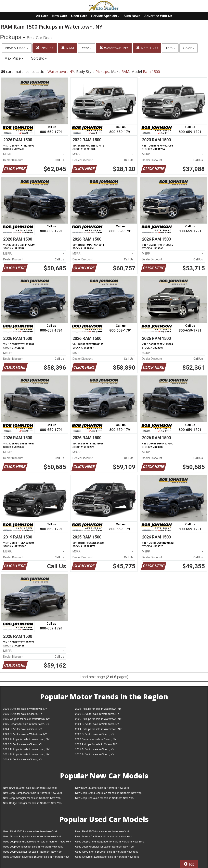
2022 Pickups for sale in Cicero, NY (96, 744)
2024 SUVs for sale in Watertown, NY (97, 724)
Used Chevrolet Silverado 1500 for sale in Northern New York (36, 858)
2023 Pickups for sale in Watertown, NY (26, 739)
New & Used (17, 48)
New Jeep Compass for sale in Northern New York (32, 793)
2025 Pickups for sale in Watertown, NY (98, 719)
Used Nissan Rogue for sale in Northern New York (32, 836)
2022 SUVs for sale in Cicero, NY (23, 744)
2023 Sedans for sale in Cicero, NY (96, 739)
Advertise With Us (158, 16)
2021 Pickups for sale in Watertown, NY (26, 754)
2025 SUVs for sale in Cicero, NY (23, 714)
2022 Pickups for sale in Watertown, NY (26, 749)
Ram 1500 (147, 48)
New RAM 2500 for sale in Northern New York (102, 788)
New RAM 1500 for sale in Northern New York (30, 788)
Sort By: (39, 58)
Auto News (132, 16)
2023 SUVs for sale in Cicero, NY (95, 734)
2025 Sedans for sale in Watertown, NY (26, 724)
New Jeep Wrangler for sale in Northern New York (32, 798)
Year (87, 48)
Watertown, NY (114, 48)
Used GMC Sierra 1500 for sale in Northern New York (106, 852)
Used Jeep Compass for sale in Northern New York (33, 847)
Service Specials (105, 16)
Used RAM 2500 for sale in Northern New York (102, 831)
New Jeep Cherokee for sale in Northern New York (105, 798)
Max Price (14, 58)
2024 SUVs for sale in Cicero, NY (23, 729)
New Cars (60, 16)
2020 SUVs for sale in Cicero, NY (95, 754)
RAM (68, 48)
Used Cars (79, 16)
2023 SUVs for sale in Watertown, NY (25, 734)
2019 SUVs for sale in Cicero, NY (23, 759)
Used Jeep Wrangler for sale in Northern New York (105, 847)
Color (188, 48)
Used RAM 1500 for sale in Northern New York (30, 831)
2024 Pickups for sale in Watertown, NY (98, 729)
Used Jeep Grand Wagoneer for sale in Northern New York (109, 842)
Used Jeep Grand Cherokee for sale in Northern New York (37, 842)
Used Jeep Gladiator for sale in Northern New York (33, 852)
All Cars (42, 16)
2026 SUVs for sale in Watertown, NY (25, 709)
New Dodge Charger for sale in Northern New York (33, 803)
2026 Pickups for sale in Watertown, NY (98, 709)
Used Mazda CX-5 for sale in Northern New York (103, 836)
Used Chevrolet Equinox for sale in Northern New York (107, 857)
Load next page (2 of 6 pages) (104, 677)
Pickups (45, 48)
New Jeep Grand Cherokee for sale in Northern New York (109, 793)
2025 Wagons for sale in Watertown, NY (26, 719)
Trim (170, 48)
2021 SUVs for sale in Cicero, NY (95, 749)
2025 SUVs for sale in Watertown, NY (97, 714)
